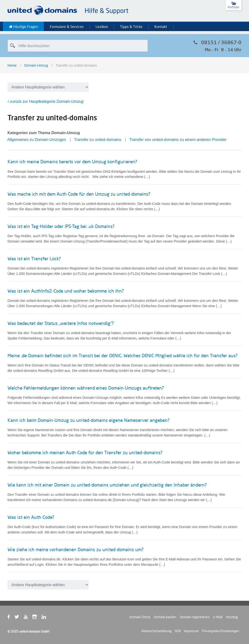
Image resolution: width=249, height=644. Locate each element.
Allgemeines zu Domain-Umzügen (37, 140)
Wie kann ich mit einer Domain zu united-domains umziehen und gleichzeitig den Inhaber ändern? (107, 485)
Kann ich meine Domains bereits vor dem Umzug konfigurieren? (72, 162)
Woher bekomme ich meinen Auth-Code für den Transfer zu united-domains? (85, 453)
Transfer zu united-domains (98, 140)
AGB (178, 631)
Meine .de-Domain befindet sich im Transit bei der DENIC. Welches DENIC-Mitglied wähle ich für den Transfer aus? (123, 356)
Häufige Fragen (23, 27)
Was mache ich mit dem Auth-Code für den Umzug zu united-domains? (79, 194)
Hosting (232, 617)
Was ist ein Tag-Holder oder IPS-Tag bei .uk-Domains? (61, 226)
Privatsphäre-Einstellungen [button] (221, 631)
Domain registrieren (195, 617)
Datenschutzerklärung (156, 631)
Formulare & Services (67, 27)
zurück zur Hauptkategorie (46, 101)
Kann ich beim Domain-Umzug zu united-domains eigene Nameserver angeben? (89, 420)
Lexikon (102, 27)
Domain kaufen (165, 617)
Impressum (191, 631)
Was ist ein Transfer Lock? (34, 259)
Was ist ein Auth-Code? (31, 517)
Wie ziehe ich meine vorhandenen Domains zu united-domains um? (76, 549)
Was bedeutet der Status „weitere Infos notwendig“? (61, 323)
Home (12, 65)
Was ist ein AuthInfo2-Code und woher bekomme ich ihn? (66, 291)
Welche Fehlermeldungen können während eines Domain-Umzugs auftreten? (86, 388)
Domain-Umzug (36, 65)
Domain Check (140, 617)
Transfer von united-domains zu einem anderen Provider (178, 140)
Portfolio (233, 7)
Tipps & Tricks (131, 27)
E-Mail (218, 617)
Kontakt (161, 27)
